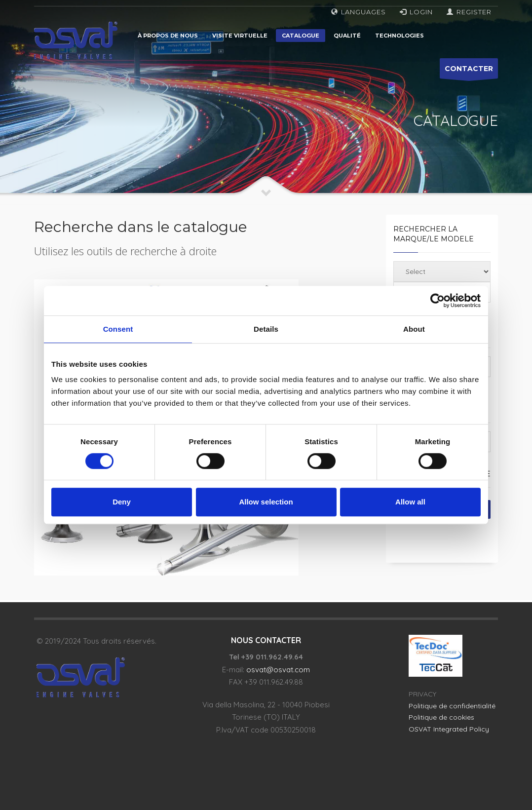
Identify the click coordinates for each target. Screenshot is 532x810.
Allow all (410, 502)
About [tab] (414, 329)
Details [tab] (266, 329)
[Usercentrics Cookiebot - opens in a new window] (437, 301)
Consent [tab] (118, 329)
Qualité (347, 36)
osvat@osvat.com (278, 670)
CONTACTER (469, 71)
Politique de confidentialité (452, 706)
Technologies (399, 36)
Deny (122, 502)
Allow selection (266, 502)
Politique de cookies (441, 717)
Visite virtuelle (240, 36)
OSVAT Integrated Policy (449, 729)
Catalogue (301, 36)
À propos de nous (168, 36)
